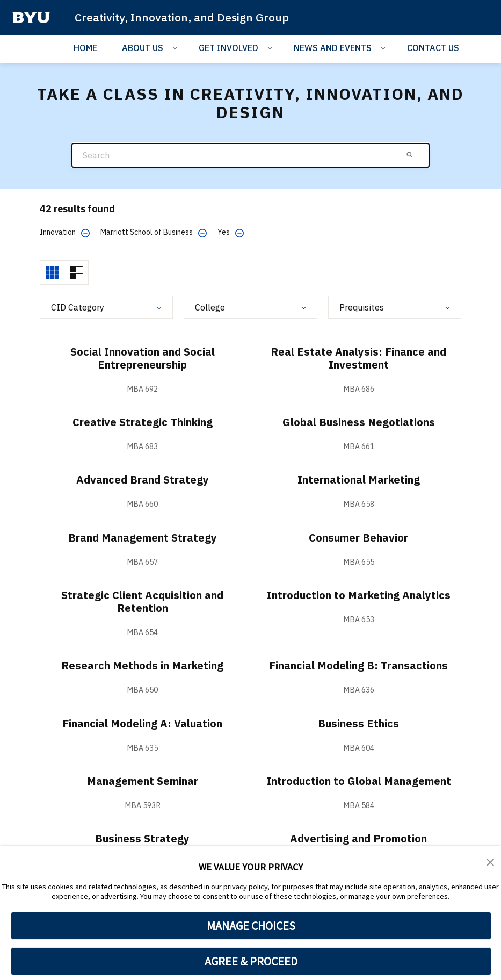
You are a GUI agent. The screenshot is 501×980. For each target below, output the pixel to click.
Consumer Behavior (358, 538)
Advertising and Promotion (358, 838)
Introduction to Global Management (359, 781)
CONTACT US (433, 48)
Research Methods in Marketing (142, 665)
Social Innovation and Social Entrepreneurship (143, 358)
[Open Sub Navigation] (176, 47)
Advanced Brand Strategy (143, 480)
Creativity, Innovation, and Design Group (182, 17)
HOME (85, 48)
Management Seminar (143, 781)
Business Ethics (358, 723)
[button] (490, 861)
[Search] (250, 156)
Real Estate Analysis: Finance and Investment (358, 358)
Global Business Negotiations (359, 422)
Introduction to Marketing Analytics (359, 595)
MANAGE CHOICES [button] (251, 926)
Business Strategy (142, 838)
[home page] (31, 18)
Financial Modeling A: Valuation (142, 723)
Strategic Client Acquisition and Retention (142, 601)
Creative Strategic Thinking (143, 422)
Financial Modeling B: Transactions (358, 665)
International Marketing (359, 480)
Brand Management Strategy (143, 538)
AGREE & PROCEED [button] (251, 961)
